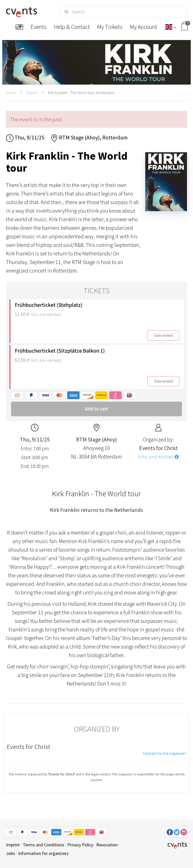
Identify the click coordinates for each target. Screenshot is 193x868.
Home (11, 93)
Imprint (13, 845)
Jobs (11, 853)
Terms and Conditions (44, 845)
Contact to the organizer (165, 753)
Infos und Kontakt (158, 457)
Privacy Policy (80, 845)
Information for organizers (43, 853)
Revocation (107, 845)
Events (32, 93)
